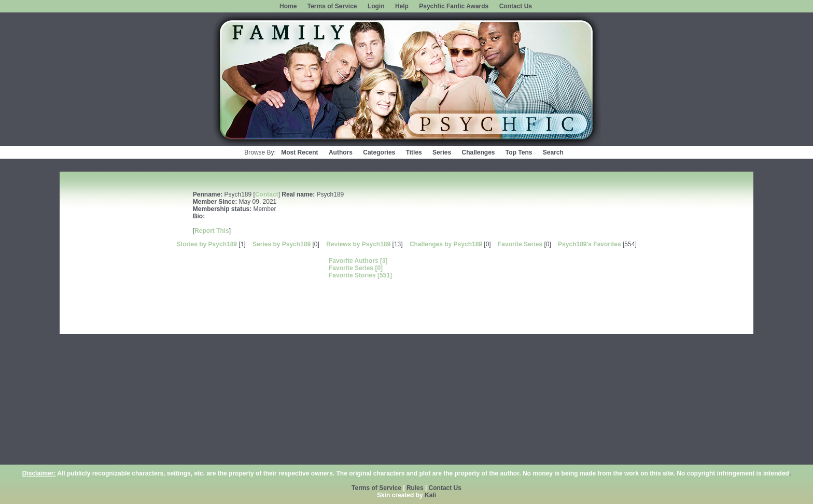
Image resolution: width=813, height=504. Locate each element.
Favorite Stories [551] (360, 275)
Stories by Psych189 (207, 244)
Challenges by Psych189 (446, 244)
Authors (341, 152)
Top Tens (519, 152)
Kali (430, 495)
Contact (267, 194)
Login (376, 6)
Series (442, 152)
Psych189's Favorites (590, 244)
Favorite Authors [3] (358, 261)
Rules (415, 488)
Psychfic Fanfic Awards (454, 6)
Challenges (478, 152)
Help (402, 6)
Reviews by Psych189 (358, 244)
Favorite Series (520, 244)
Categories (379, 152)
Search (553, 152)
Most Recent (299, 152)
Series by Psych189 (282, 244)
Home (288, 6)
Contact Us (516, 6)
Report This (212, 231)
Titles (414, 152)
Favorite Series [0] (356, 268)
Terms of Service (332, 6)
